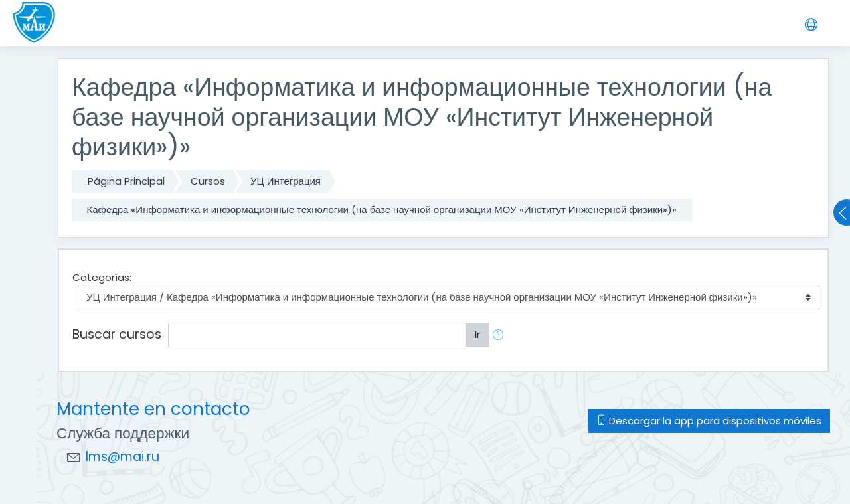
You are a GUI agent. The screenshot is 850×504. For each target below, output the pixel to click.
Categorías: (102, 277)
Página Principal (126, 181)
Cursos (208, 181)
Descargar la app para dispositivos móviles (709, 421)
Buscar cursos (117, 334)
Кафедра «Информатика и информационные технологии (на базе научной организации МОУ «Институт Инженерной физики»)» (382, 210)
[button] (501, 335)
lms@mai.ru (123, 457)
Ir (477, 334)
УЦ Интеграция (286, 181)
